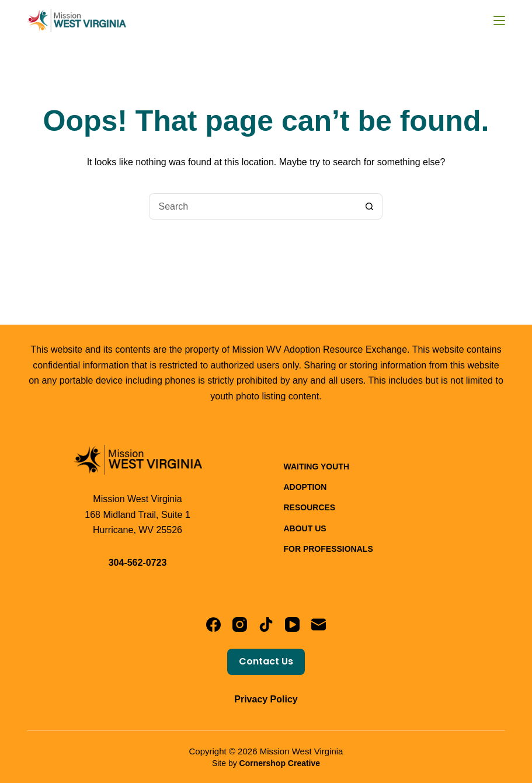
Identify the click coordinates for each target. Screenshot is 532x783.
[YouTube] (292, 624)
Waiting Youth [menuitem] (316, 467)
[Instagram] (240, 624)
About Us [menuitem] (305, 528)
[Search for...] (253, 206)
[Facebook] (213, 624)
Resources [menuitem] (309, 507)
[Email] (319, 624)
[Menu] (499, 20)
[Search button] (369, 206)
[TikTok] (266, 624)
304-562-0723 (138, 563)
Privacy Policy (266, 699)
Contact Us (266, 661)
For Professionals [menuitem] (328, 549)
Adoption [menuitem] (305, 487)
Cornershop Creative (280, 763)
